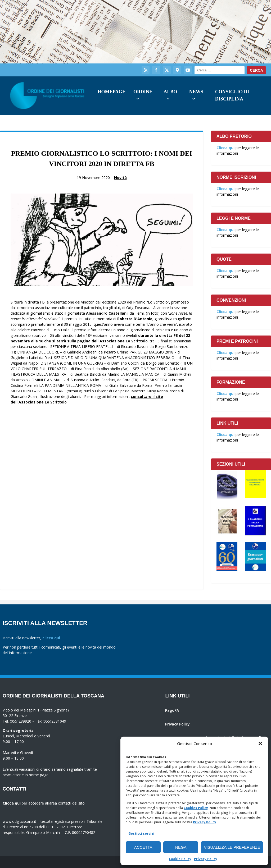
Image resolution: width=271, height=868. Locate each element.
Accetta (143, 847)
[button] (260, 743)
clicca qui (51, 638)
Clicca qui (225, 148)
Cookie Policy (180, 859)
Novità (120, 178)
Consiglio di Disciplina (232, 95)
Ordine (143, 92)
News (196, 92)
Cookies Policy (196, 808)
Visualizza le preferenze (232, 847)
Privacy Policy (205, 822)
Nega (181, 847)
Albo (170, 92)
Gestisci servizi (141, 833)
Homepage (111, 92)
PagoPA (172, 710)
